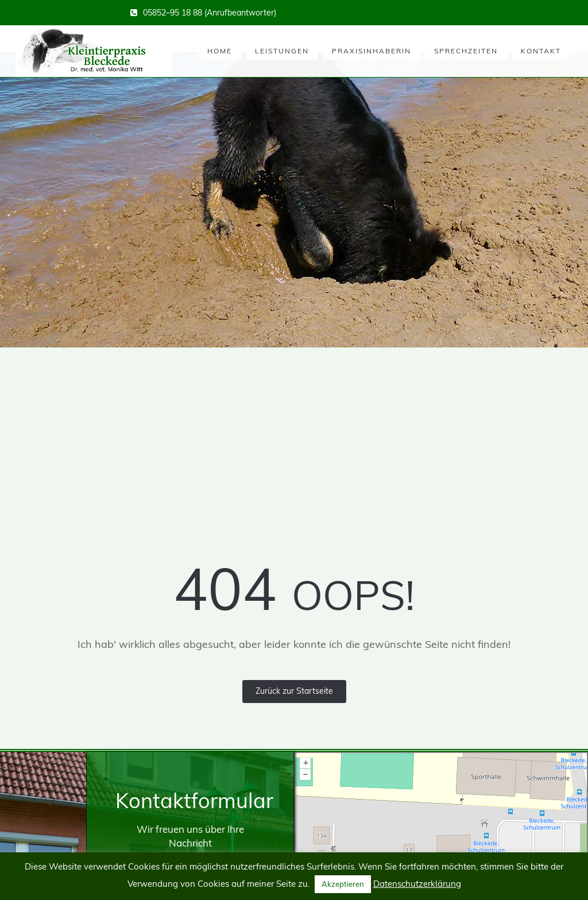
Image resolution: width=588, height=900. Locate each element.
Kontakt (541, 51)
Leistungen (282, 51)
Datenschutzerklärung (417, 884)
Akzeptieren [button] (343, 884)
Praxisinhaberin (372, 51)
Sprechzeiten (466, 51)
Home (220, 51)
